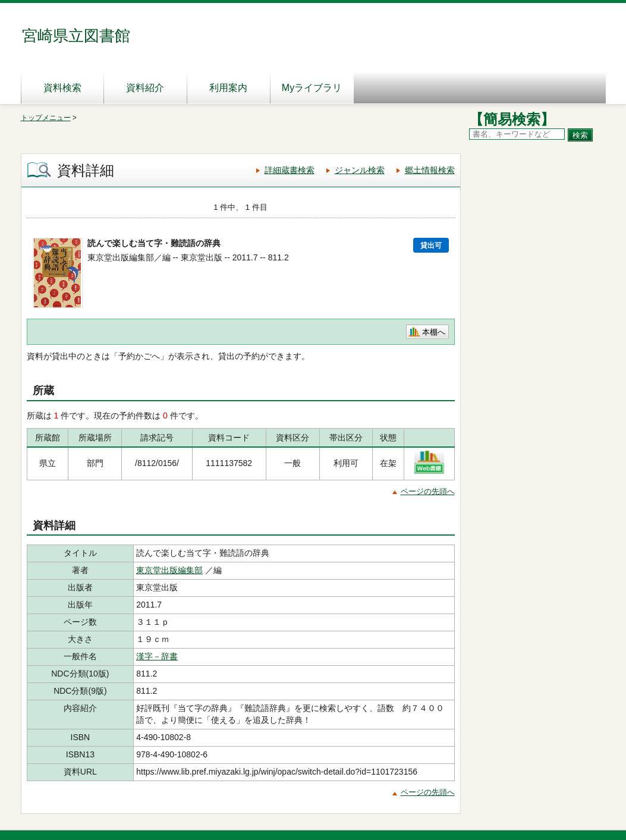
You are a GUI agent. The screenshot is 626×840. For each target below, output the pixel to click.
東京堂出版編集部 (169, 570)
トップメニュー (46, 118)
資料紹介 (145, 88)
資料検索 (62, 88)
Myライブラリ (312, 88)
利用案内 (228, 88)
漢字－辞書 (157, 656)
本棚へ (434, 332)
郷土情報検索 (430, 170)
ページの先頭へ (428, 491)
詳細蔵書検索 (290, 170)
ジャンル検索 (360, 170)
